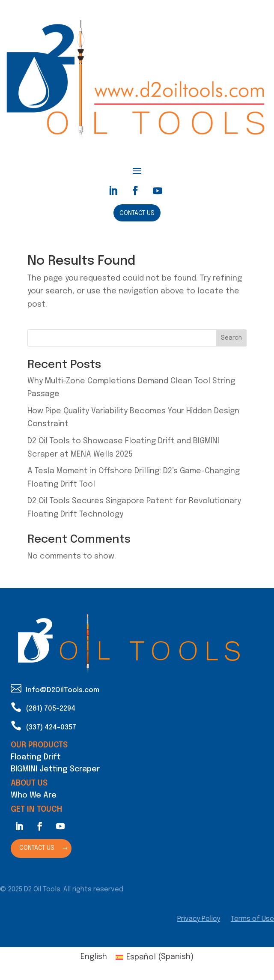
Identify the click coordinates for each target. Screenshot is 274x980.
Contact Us (137, 213)
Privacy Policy (199, 919)
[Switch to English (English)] (94, 957)
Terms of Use (252, 919)
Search (231, 338)
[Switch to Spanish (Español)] (155, 957)
